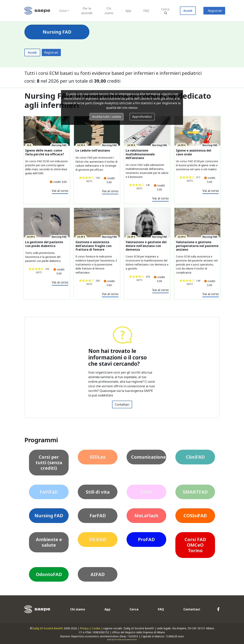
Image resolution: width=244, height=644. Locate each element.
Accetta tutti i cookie (107, 117)
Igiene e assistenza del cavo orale (194, 152)
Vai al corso (60, 191)
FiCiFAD (98, 539)
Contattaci (122, 404)
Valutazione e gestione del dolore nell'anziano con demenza (146, 246)
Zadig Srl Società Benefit (48, 628)
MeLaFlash (146, 515)
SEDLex (98, 457)
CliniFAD (195, 457)
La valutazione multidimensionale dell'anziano (140, 154)
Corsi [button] (63, 11)
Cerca (165, 11)
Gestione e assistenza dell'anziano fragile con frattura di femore (94, 246)
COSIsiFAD (195, 515)
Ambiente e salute (49, 542)
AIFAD (98, 574)
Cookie (96, 628)
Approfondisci (142, 117)
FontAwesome (120, 640)
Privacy (84, 628)
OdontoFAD (49, 574)
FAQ (146, 11)
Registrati (215, 11)
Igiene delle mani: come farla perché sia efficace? (45, 152)
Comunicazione (148, 457)
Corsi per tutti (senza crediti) (49, 462)
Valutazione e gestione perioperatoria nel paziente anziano (197, 246)
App (128, 11)
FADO (146, 492)
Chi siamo (109, 11)
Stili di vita (98, 492)
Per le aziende (87, 11)
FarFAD (98, 515)
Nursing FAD (49, 515)
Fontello (133, 640)
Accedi (188, 11)
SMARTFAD (195, 492)
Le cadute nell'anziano (93, 151)
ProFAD (146, 539)
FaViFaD (49, 492)
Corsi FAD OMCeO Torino (195, 545)
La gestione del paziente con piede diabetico (44, 244)
